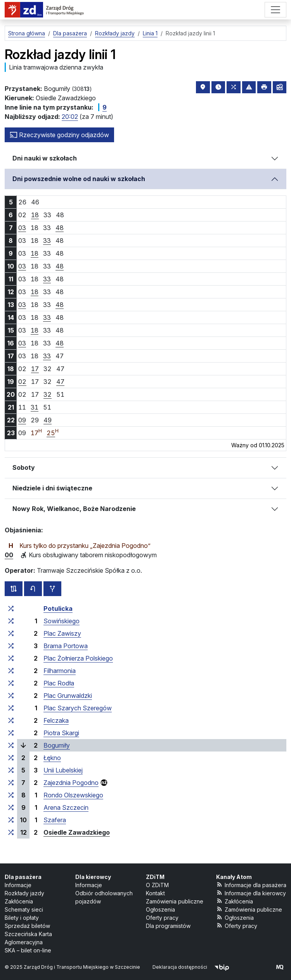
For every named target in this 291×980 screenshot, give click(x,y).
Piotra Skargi (61, 733)
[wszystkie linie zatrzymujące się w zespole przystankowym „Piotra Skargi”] (11, 733)
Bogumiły (57, 745)
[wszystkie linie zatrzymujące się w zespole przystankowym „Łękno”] (11, 758)
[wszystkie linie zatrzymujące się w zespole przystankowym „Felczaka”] (11, 720)
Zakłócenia (19, 901)
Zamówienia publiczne (175, 901)
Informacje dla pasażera (251, 885)
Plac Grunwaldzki (68, 696)
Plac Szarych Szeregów (78, 708)
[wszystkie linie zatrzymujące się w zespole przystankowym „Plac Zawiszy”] (11, 633)
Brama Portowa (66, 646)
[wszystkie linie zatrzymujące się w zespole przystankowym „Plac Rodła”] (11, 683)
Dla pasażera (23, 877)
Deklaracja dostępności (180, 967)
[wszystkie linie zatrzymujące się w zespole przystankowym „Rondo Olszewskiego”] (11, 795)
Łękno (52, 758)
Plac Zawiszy (62, 633)
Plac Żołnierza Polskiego (78, 658)
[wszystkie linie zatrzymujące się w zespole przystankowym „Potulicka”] (11, 609)
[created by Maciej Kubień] (280, 967)
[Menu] (275, 10)
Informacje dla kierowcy (251, 893)
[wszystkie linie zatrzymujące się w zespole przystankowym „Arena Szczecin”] (11, 807)
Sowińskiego (61, 621)
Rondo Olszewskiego (73, 795)
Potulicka (58, 609)
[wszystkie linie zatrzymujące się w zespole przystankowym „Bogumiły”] (11, 745)
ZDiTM (155, 877)
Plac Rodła (59, 683)
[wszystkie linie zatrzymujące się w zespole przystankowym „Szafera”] (11, 820)
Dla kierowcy (93, 877)
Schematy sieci (24, 909)
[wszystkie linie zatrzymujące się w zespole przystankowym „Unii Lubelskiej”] (11, 770)
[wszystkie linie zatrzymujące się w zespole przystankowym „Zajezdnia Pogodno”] (11, 783)
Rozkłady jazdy (24, 893)
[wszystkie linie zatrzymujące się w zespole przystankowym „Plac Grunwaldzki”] (11, 696)
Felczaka (56, 720)
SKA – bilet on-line (28, 950)
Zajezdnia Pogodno (71, 783)
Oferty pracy (162, 918)
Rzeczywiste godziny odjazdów (59, 135)
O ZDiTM (157, 885)
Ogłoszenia (160, 909)
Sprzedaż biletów (27, 926)
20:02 (70, 117)
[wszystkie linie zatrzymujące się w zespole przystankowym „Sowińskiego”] (11, 621)
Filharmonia (60, 671)
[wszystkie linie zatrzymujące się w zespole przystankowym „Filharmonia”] (11, 671)
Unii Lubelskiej (63, 770)
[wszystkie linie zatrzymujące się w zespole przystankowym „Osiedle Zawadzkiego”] (11, 832)
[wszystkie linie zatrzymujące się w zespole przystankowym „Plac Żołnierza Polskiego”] (11, 658)
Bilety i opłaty (22, 918)
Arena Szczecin (66, 807)
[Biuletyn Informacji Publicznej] (222, 967)
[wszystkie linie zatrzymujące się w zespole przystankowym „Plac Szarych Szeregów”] (11, 708)
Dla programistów (168, 926)
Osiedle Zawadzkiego (77, 832)
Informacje (18, 885)
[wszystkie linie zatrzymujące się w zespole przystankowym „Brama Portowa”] (11, 646)
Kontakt (155, 893)
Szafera (55, 820)
